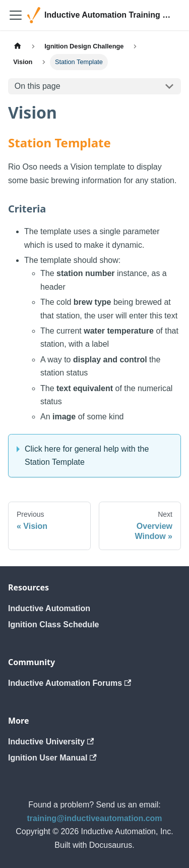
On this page (38, 86)
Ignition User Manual (52, 758)
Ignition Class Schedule (53, 625)
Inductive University (51, 742)
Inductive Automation (49, 608)
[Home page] (18, 46)
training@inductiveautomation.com (94, 818)
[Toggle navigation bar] (16, 15)
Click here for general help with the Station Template (87, 455)
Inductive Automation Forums (70, 683)
